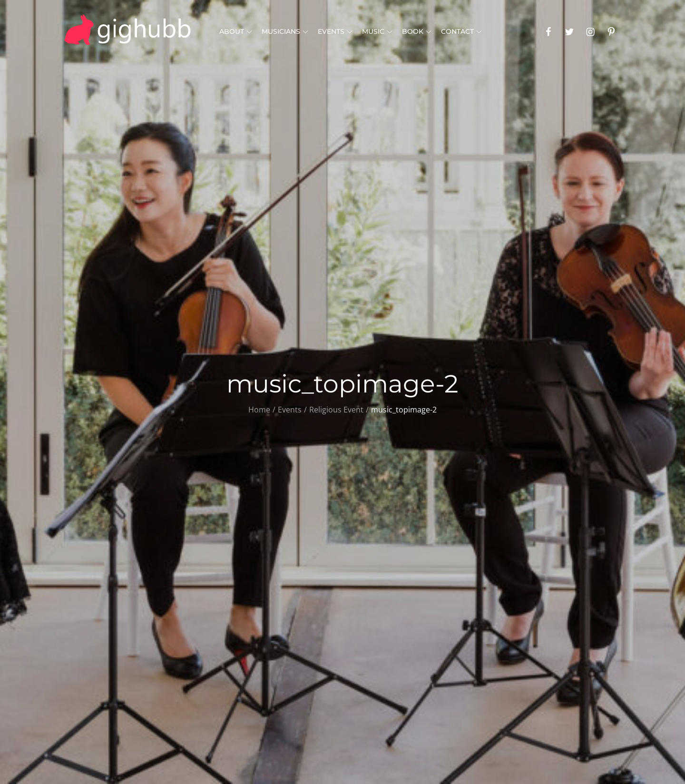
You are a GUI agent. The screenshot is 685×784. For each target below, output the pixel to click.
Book (417, 31)
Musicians (285, 31)
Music (377, 31)
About (236, 31)
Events (335, 31)
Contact (461, 31)
